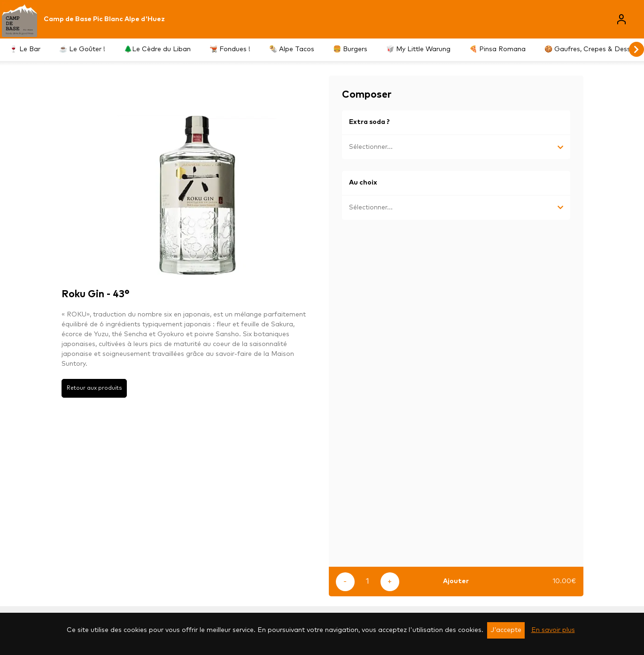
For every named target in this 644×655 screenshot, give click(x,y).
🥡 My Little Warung (418, 49)
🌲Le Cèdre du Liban (157, 49)
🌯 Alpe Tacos (292, 49)
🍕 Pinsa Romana (497, 49)
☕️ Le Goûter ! (82, 49)
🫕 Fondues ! (230, 49)
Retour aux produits (94, 388)
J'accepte (506, 630)
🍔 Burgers (350, 49)
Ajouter (456, 581)
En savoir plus (553, 630)
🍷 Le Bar (25, 49)
